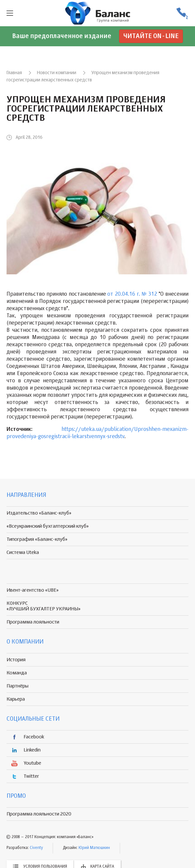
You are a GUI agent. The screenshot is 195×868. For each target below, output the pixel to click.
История (16, 660)
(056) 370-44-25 (182, 13)
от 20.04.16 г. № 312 (132, 294)
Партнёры (18, 686)
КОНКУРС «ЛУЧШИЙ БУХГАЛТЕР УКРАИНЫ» (44, 606)
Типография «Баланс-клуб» (37, 539)
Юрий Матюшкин (94, 848)
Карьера (16, 699)
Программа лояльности (33, 622)
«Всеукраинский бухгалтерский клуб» (48, 526)
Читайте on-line (151, 36)
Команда (17, 673)
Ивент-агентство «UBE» (33, 590)
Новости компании (57, 73)
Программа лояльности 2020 (39, 814)
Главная (14, 73)
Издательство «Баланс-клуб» (39, 513)
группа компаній (97, 13)
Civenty (36, 848)
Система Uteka (23, 552)
